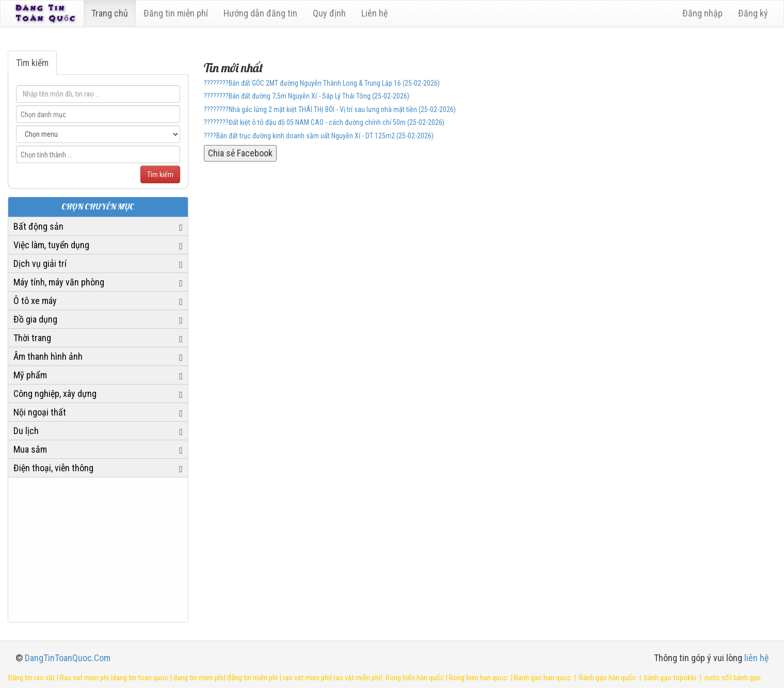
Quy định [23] (331, 13)
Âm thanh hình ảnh (48, 356)
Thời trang (32, 338)
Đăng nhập (702, 13)
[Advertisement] (98, 550)
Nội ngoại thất (40, 412)
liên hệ (756, 658)
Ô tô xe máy (35, 301)
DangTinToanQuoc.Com (68, 658)
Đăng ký (753, 13)
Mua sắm (30, 449)
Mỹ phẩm (30, 375)
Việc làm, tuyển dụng (51, 245)
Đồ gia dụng (35, 319)
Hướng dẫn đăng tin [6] (262, 13)
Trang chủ (111, 13)
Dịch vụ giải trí (40, 263)
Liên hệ (376, 13)
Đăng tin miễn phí (177, 13)
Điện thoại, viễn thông (53, 468)
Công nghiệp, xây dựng (55, 394)
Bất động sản (38, 226)
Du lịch (26, 431)
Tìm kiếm (32, 63)
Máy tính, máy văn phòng (59, 282)
